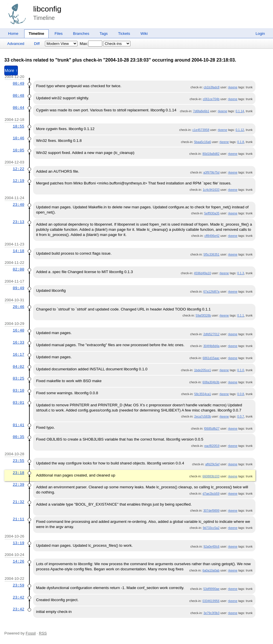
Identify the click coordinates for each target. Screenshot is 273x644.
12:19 (18, 181)
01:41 (18, 425)
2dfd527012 (211, 334)
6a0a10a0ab (211, 570)
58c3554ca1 (203, 394)
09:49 (18, 288)
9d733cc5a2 (211, 528)
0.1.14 (240, 111)
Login (260, 34)
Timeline (37, 34)
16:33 (18, 342)
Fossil (31, 633)
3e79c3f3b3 (212, 613)
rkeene (233, 87)
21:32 (18, 502)
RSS (43, 633)
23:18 (18, 473)
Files (58, 34)
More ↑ (11, 71)
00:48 (18, 96)
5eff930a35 (212, 213)
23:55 (18, 461)
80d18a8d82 (211, 154)
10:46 (18, 138)
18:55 (18, 126)
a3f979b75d (211, 172)
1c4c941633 (211, 190)
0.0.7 (241, 416)
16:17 (18, 355)
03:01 (18, 403)
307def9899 (211, 510)
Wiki (144, 34)
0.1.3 (241, 273)
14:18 (18, 251)
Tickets (124, 34)
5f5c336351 (212, 254)
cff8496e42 (212, 236)
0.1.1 (241, 315)
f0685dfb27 (212, 428)
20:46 (18, 307)
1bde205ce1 (203, 370)
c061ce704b (211, 99)
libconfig (47, 9)
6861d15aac (211, 358)
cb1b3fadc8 (212, 87)
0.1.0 (241, 370)
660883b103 (211, 476)
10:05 (18, 150)
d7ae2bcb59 (211, 494)
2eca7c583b (203, 416)
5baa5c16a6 (203, 142)
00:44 (18, 108)
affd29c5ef (213, 464)
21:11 (18, 519)
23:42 (18, 597)
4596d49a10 (202, 273)
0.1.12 (240, 130)
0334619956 (211, 601)
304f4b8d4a (211, 346)
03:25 (18, 378)
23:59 (18, 585)
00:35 (18, 437)
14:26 (18, 561)
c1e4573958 (201, 130)
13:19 (18, 543)
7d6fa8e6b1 (201, 111)
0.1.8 (241, 142)
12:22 (18, 169)
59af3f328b (203, 315)
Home (13, 34)
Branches (81, 34)
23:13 (18, 222)
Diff (37, 44)
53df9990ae (211, 589)
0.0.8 (241, 394)
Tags (104, 34)
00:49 (18, 83)
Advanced (16, 44)
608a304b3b (211, 382)
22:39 (18, 485)
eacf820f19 (212, 446)
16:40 (18, 330)
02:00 (18, 269)
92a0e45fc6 (212, 546)
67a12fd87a (211, 291)
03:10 (18, 390)
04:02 (18, 367)
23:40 (18, 205)
